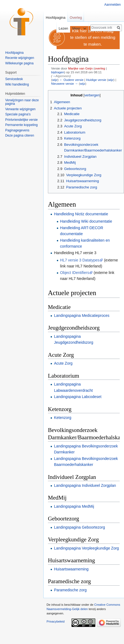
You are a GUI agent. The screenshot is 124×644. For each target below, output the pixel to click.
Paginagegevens (17, 130)
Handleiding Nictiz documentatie (81, 214)
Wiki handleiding (17, 84)
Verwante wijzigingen (20, 109)
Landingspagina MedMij (74, 506)
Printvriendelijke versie (21, 120)
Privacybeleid (56, 621)
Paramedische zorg (70, 590)
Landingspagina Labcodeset (78, 397)
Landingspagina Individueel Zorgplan (85, 485)
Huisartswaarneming (71, 569)
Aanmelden (112, 5)
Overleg (76, 18)
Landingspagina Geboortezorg (79, 527)
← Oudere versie (71, 80)
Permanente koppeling (21, 125)
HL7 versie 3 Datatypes (80, 260)
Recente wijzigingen (20, 58)
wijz (55, 80)
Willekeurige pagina (19, 63)
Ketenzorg (63, 418)
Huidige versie (96, 80)
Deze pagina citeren (20, 135)
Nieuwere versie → (65, 83)
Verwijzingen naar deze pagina (22, 102)
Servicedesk (14, 79)
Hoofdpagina (56, 18)
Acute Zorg (63, 363)
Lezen (61, 28)
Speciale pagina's (18, 114)
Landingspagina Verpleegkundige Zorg (86, 548)
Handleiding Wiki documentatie (86, 221)
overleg (100, 68)
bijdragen (58, 72)
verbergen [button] (92, 95)
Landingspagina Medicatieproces (82, 315)
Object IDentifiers (75, 273)
